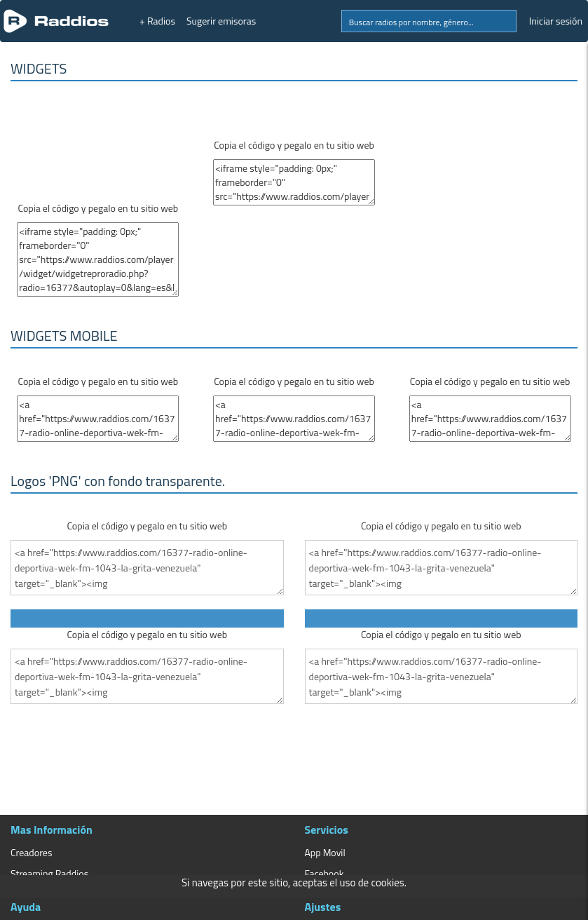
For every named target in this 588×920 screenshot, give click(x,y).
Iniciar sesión (556, 21)
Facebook (324, 873)
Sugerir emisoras (221, 21)
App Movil (325, 852)
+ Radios (157, 21)
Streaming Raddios (49, 873)
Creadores (31, 852)
